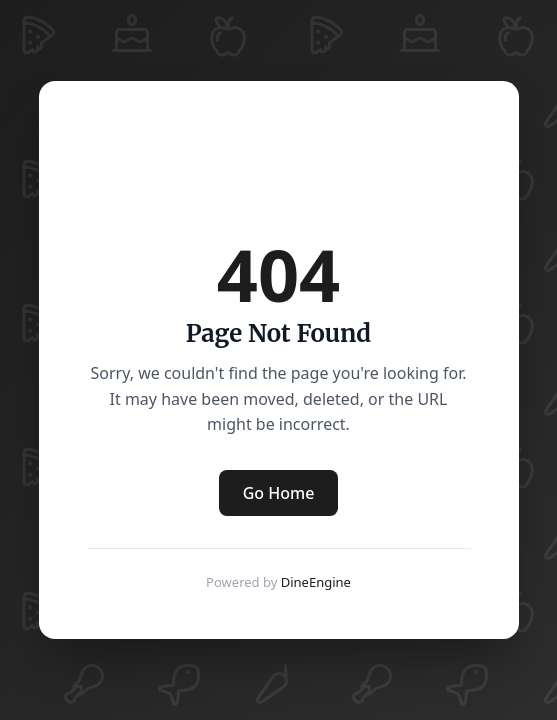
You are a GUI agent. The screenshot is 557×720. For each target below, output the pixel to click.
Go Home (279, 493)
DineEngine (316, 582)
